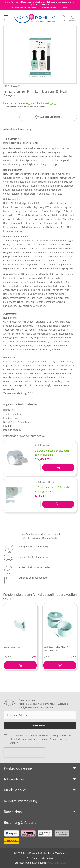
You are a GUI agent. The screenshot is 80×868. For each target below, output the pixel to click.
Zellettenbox (42, 445)
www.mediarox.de (56, 863)
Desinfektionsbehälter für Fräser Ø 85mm (56, 649)
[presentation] (24, 752)
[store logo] (35, 18)
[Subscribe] (40, 725)
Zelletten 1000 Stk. (46, 482)
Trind (6, 139)
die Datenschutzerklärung (37, 735)
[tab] (40, 768)
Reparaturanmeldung (21, 801)
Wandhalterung (12, 647)
